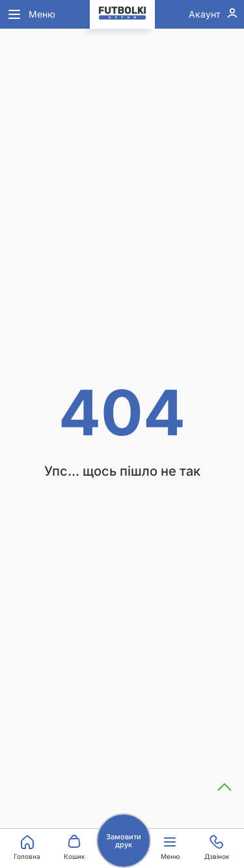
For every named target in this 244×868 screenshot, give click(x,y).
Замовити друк (124, 841)
